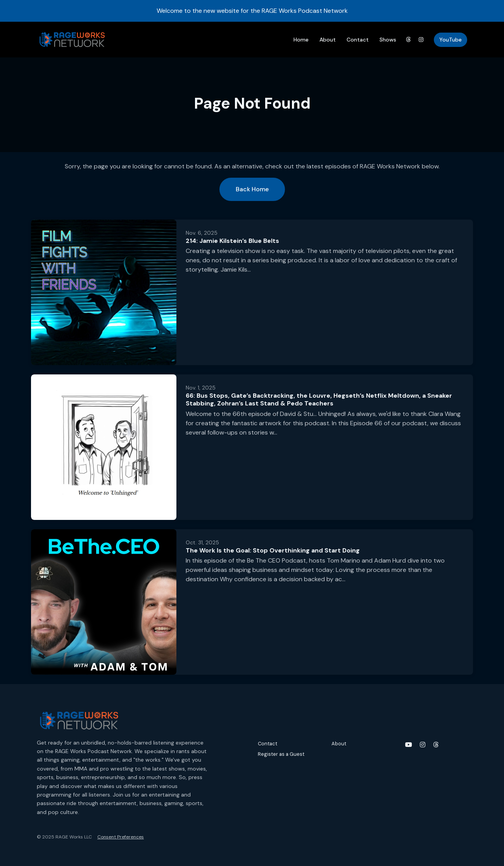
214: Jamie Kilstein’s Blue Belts (232, 241)
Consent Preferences (121, 837)
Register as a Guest (281, 754)
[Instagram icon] (423, 745)
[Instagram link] (421, 40)
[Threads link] (408, 40)
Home (301, 40)
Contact (358, 40)
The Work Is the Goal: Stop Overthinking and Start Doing (273, 550)
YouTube (450, 40)
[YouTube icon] (409, 745)
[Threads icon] (436, 745)
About (328, 40)
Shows (388, 40)
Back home (252, 189)
